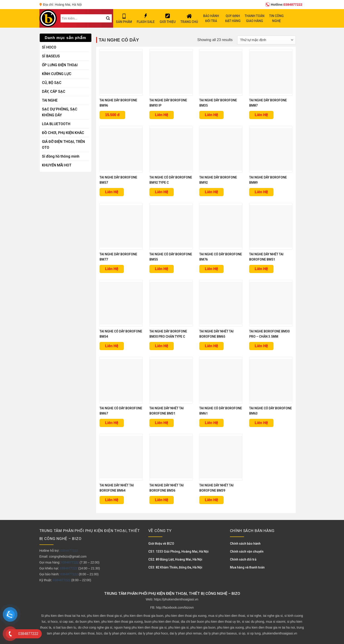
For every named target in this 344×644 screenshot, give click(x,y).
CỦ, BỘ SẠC (52, 83)
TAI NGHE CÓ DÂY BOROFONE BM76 (221, 257)
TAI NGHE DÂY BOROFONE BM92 (218, 180)
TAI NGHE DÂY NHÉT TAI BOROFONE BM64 (117, 488)
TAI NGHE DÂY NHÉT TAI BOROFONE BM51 (266, 257)
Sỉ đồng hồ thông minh (61, 156)
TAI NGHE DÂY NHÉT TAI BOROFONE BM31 (167, 411)
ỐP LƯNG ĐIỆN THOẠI (60, 65)
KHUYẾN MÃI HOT (57, 165)
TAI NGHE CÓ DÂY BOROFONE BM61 (221, 411)
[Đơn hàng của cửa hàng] (266, 40)
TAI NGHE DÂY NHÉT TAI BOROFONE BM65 (216, 334)
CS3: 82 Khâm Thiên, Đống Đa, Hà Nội (175, 567)
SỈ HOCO (49, 47)
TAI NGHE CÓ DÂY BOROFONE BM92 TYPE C (171, 180)
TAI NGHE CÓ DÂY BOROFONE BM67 (121, 411)
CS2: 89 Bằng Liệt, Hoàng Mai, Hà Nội (175, 559)
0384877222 (284, 5)
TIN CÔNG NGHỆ (276, 18)
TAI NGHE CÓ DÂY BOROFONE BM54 (121, 334)
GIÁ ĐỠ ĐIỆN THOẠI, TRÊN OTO (63, 145)
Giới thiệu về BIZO (161, 544)
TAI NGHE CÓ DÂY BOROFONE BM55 (171, 257)
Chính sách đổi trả (243, 559)
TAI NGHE (50, 100)
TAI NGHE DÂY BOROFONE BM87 (268, 103)
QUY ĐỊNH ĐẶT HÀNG (233, 18)
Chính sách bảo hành (245, 544)
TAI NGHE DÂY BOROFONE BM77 (118, 257)
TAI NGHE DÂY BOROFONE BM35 (218, 103)
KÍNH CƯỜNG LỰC (57, 74)
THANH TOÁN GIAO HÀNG (255, 18)
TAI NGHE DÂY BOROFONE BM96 (118, 103)
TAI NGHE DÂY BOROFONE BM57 (118, 180)
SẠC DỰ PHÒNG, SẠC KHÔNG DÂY (60, 112)
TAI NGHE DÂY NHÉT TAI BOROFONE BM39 (216, 488)
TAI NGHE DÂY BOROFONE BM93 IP (168, 103)
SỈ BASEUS (51, 56)
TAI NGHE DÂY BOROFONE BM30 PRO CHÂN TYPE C (168, 334)
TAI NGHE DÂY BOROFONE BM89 (268, 180)
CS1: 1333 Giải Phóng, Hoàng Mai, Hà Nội (178, 551)
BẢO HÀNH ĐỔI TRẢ (211, 18)
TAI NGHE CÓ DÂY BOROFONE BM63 (271, 411)
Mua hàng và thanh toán (247, 567)
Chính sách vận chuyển (247, 551)
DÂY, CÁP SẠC (54, 91)
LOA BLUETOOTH (56, 124)
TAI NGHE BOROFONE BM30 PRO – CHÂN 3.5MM (269, 334)
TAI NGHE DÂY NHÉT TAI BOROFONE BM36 (167, 488)
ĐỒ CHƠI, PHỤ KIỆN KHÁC (63, 133)
